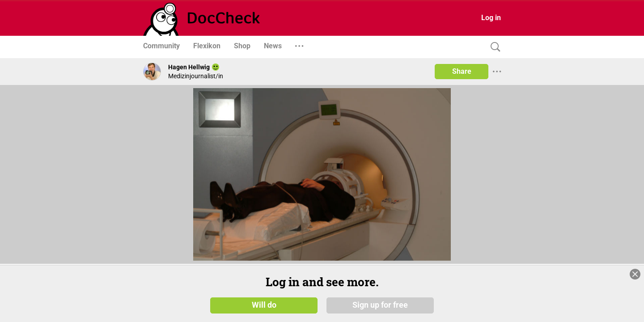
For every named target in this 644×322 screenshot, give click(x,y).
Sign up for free (380, 305)
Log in (491, 18)
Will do (264, 305)
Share (462, 71)
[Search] (493, 47)
